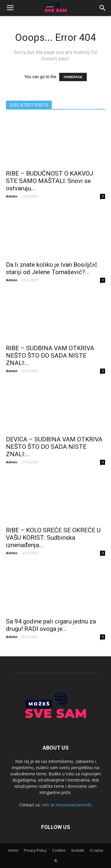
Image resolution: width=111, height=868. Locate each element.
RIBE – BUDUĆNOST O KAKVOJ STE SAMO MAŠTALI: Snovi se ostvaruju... (50, 181)
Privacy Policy (35, 850)
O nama (96, 850)
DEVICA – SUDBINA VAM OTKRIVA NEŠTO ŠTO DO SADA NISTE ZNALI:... (54, 447)
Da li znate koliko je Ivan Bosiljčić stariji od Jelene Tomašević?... (52, 268)
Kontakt (78, 850)
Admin (12, 196)
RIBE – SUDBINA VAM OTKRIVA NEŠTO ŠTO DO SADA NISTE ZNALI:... (50, 356)
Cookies (59, 850)
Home (13, 850)
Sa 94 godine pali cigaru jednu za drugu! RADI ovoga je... (51, 625)
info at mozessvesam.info (67, 805)
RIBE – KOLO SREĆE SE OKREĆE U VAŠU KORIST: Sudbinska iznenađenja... (53, 538)
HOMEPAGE (73, 77)
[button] (103, 8)
